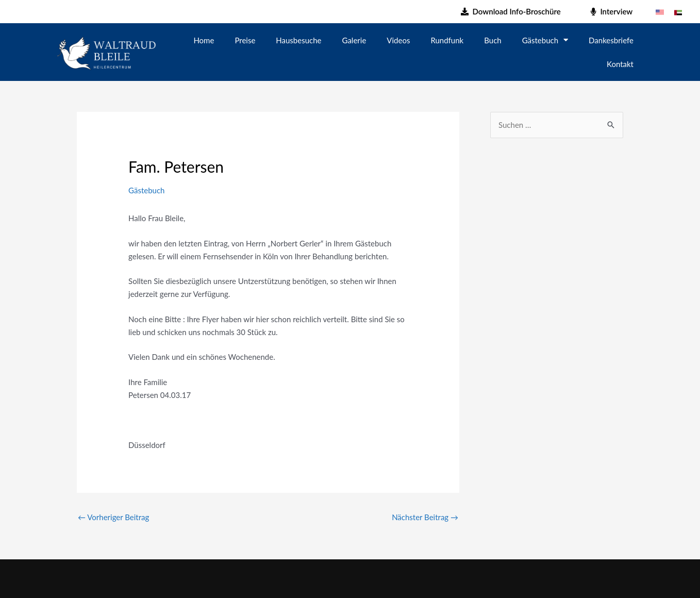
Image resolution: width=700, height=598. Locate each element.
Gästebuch (545, 40)
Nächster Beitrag (425, 517)
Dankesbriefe (611, 40)
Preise (245, 40)
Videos (398, 40)
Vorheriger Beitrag (113, 517)
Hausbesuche (298, 40)
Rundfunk (447, 40)
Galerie (354, 40)
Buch (493, 40)
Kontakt (620, 64)
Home (204, 40)
